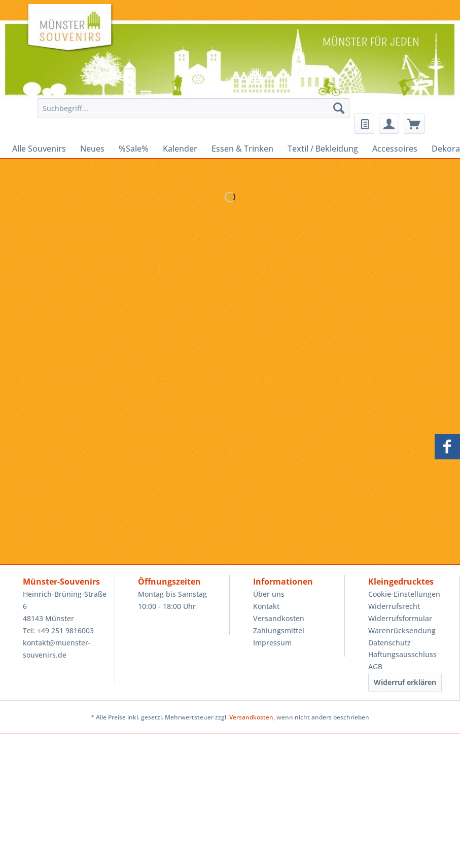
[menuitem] (191, 113)
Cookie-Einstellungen (404, 594)
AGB (375, 666)
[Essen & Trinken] (242, 149)
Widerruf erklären (405, 682)
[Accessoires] (395, 149)
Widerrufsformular (400, 618)
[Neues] (92, 149)
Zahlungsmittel (279, 630)
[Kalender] (180, 149)
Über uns (269, 594)
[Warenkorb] (414, 124)
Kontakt (266, 606)
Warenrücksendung (402, 630)
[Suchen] (339, 108)
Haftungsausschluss (402, 654)
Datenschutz (390, 643)
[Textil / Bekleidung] (323, 149)
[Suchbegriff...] (194, 108)
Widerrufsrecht (394, 606)
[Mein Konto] (389, 124)
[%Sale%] (134, 149)
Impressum (272, 643)
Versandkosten (279, 618)
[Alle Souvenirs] (39, 149)
